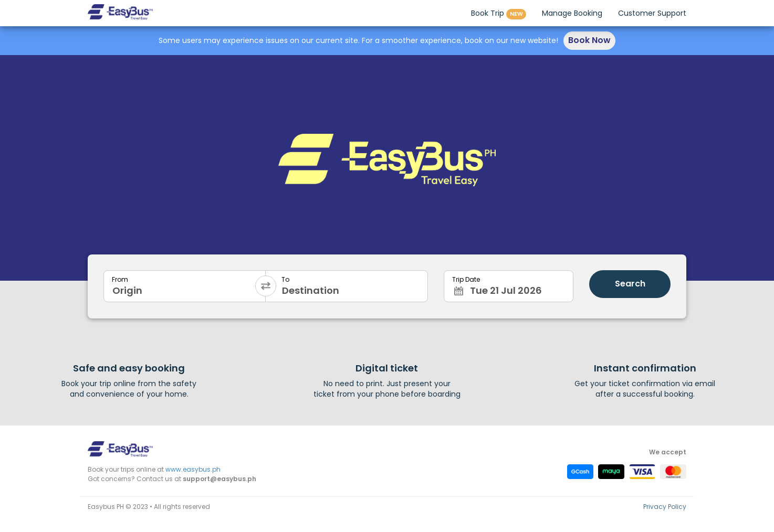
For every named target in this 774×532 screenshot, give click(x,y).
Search (630, 284)
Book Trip (499, 14)
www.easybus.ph (193, 469)
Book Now (589, 40)
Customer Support (652, 13)
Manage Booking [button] (572, 13)
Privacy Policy (665, 507)
